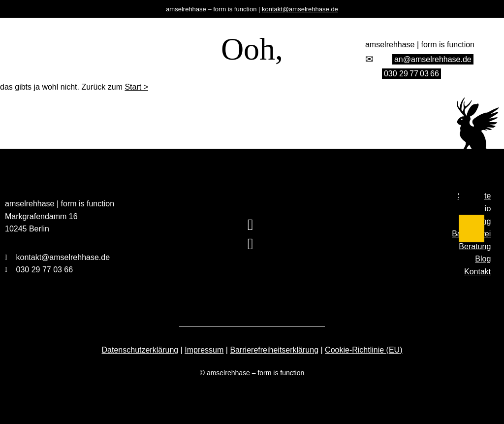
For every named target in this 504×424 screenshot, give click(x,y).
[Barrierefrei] (472, 192)
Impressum (204, 350)
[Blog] (472, 229)
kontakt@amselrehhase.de (300, 9)
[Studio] (472, 161)
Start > (136, 87)
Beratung (475, 246)
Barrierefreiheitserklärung (274, 350)
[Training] (472, 176)
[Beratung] (472, 207)
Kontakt (477, 272)
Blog (483, 259)
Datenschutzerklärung (140, 350)
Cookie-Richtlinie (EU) (363, 350)
